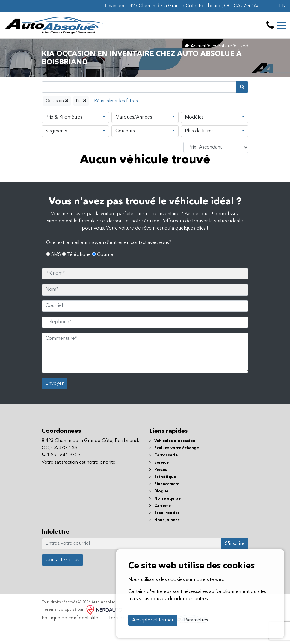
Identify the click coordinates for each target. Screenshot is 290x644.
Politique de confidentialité (70, 618)
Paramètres (196, 620)
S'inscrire (235, 544)
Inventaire (222, 46)
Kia (81, 101)
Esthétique (163, 477)
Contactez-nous (62, 560)
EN (282, 6)
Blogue (159, 491)
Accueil (195, 46)
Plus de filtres (199, 131)
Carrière (160, 506)
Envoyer (55, 384)
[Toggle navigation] (282, 25)
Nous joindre (165, 520)
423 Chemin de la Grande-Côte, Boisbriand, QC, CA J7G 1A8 (195, 6)
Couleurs (125, 131)
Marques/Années (134, 117)
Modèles (194, 117)
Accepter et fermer (153, 620)
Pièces (158, 470)
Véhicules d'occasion (172, 441)
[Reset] (116, 101)
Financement (165, 484)
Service (159, 463)
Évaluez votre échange (174, 448)
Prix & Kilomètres (64, 117)
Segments (56, 131)
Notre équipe (165, 499)
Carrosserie (164, 455)
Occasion (57, 101)
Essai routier (164, 513)
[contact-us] (270, 25)
